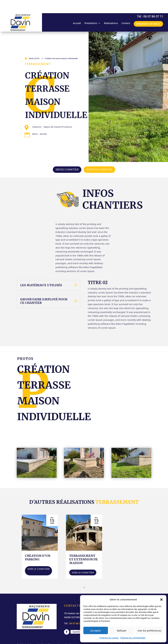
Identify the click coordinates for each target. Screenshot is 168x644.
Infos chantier (67, 156)
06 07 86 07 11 (77, 610)
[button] (161, 600)
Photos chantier (99, 156)
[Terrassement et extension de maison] (84, 533)
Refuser (122, 631)
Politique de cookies (109, 638)
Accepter (96, 631)
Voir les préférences (149, 631)
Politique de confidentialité (133, 638)
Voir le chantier (38, 556)
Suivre (76, 619)
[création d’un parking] (40, 533)
